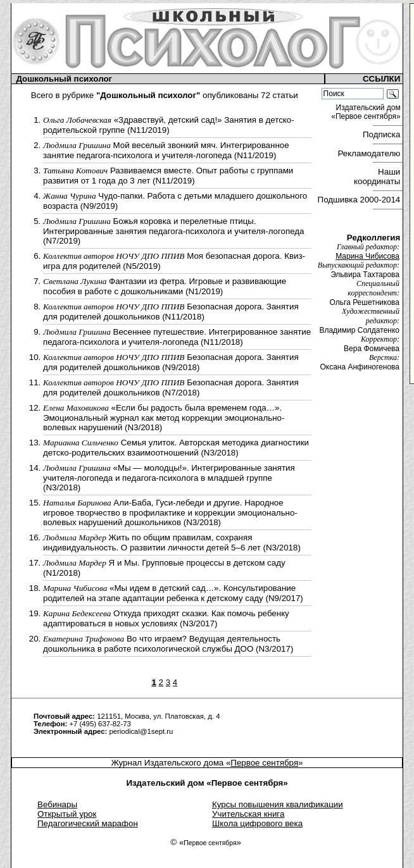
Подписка (383, 134)
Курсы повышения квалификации (278, 804)
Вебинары (57, 804)
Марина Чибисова (367, 256)
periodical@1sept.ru (141, 731)
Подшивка (359, 200)
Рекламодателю (370, 153)
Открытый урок (67, 814)
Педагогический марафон (88, 823)
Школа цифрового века (257, 823)
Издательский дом (367, 112)
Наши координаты (378, 177)
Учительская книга (248, 814)
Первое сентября (264, 763)
